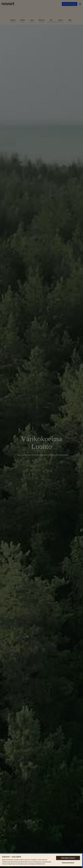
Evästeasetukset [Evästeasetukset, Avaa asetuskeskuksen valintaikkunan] (68, 863)
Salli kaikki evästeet (68, 858)
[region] (41, 861)
